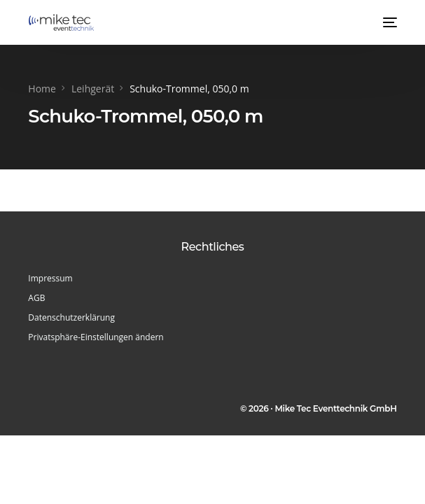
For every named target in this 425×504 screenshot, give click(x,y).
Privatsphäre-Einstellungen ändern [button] (96, 337)
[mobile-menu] (389, 22)
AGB (36, 298)
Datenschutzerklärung (71, 317)
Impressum (50, 278)
